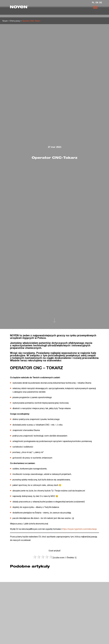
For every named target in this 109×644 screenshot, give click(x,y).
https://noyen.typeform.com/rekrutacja (79, 529)
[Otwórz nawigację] (95, 7)
